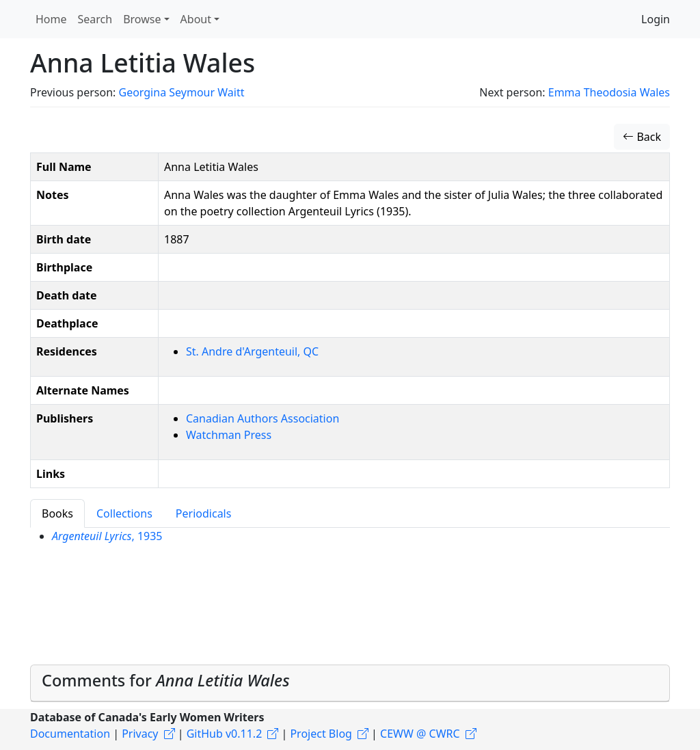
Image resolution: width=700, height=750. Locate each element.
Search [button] (95, 19)
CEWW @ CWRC (420, 734)
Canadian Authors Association (262, 418)
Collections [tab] (124, 513)
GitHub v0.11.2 (225, 734)
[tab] (350, 683)
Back (642, 137)
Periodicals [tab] (204, 513)
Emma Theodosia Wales (609, 92)
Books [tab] (57, 513)
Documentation (70, 734)
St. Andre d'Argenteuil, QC (252, 351)
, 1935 (107, 536)
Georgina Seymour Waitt (181, 92)
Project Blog (321, 734)
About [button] (196, 19)
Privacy (140, 734)
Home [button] (51, 19)
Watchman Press (229, 435)
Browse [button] (142, 19)
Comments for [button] (166, 680)
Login (656, 19)
